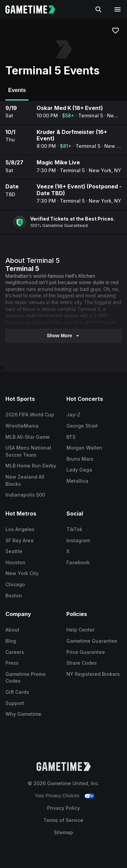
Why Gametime (23, 714)
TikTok (74, 529)
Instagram (78, 540)
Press (12, 663)
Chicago (15, 584)
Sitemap (63, 832)
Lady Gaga (79, 470)
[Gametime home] (34, 9)
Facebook (78, 562)
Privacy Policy (63, 808)
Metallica (77, 481)
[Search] (99, 9)
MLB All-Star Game (28, 437)
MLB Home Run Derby (31, 466)
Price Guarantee (86, 652)
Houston (15, 562)
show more (63, 336)
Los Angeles (20, 529)
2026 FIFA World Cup (30, 415)
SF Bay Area (19, 540)
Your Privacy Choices (57, 796)
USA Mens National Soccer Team (28, 451)
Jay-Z (73, 415)
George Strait (82, 426)
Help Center (80, 630)
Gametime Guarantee (92, 641)
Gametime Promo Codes (26, 678)
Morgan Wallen (84, 448)
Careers (15, 652)
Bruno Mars (80, 459)
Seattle (14, 551)
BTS (71, 437)
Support (15, 703)
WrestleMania (22, 426)
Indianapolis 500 (25, 495)
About (12, 630)
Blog (11, 641)
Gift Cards (17, 692)
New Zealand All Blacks (25, 480)
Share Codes (82, 663)
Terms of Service (63, 820)
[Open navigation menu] (118, 9)
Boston (14, 596)
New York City (22, 573)
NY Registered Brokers (93, 674)
